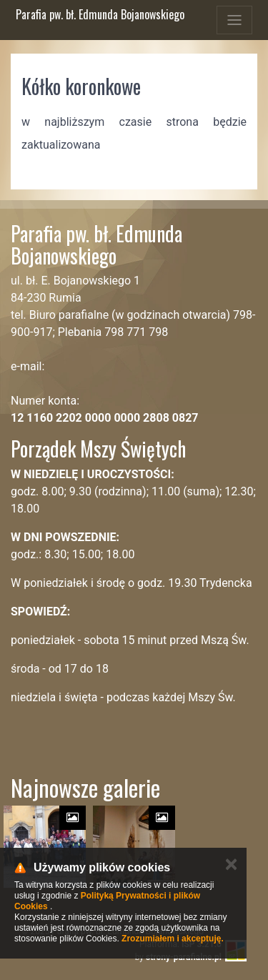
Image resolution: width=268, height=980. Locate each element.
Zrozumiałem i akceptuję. (173, 939)
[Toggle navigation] (234, 20)
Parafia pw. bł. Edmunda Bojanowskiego (100, 14)
